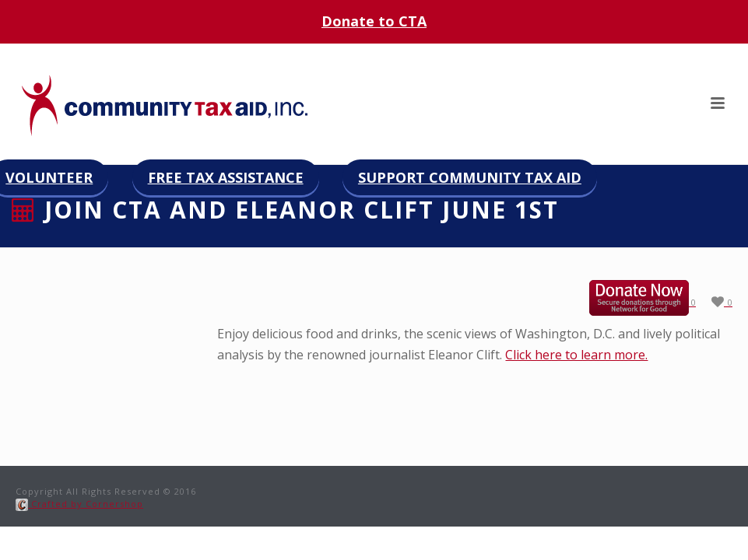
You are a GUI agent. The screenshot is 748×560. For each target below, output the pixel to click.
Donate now (655, 298)
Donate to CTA (374, 21)
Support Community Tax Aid (470, 177)
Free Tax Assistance (226, 177)
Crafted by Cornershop (79, 504)
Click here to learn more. (576, 355)
